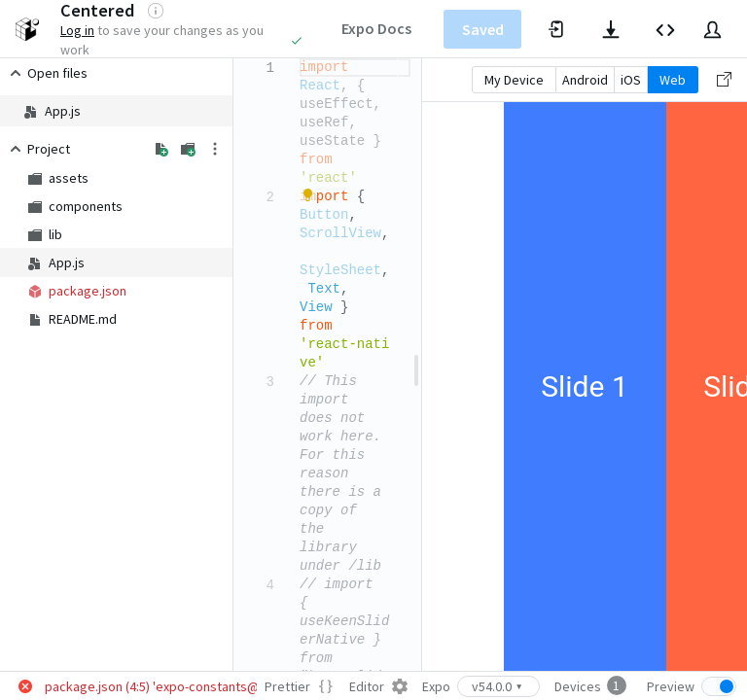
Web (673, 80)
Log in (77, 30)
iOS (631, 80)
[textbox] (300, 59)
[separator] (416, 365)
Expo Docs (376, 28)
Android (585, 80)
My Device (514, 80)
